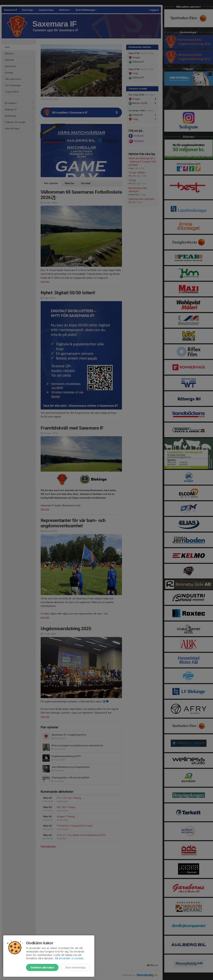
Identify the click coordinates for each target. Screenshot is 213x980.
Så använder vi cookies (69, 958)
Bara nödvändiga (75, 967)
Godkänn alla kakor (42, 967)
